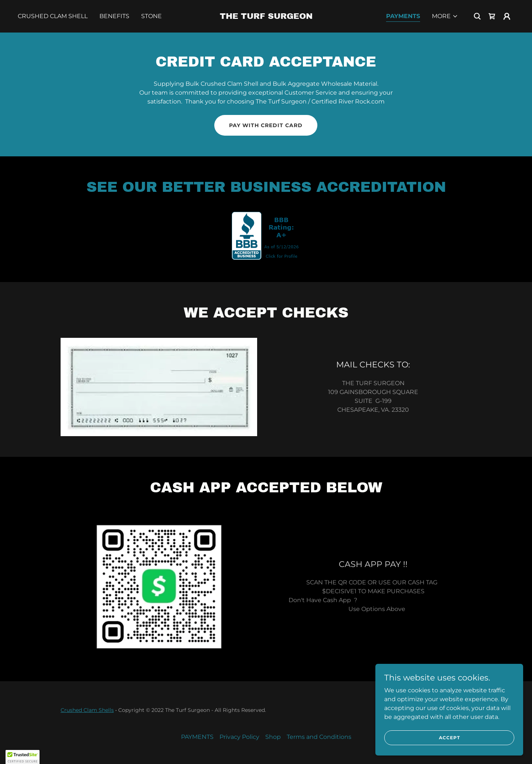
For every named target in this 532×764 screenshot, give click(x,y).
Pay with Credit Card (266, 125)
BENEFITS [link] (114, 16)
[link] (266, 17)
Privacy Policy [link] (239, 737)
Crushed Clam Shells (87, 710)
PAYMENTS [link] (403, 16)
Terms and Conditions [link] (319, 737)
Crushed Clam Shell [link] (53, 16)
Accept (449, 738)
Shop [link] (273, 737)
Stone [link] (151, 16)
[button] (445, 16)
